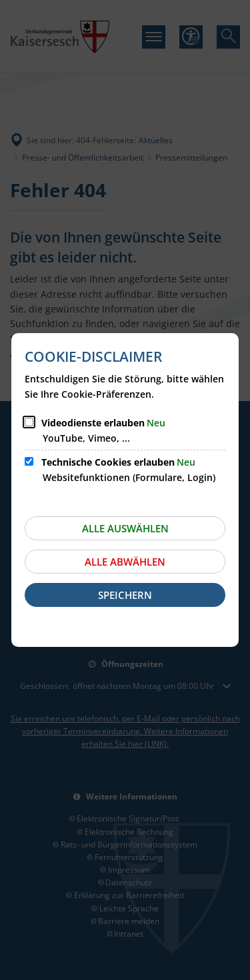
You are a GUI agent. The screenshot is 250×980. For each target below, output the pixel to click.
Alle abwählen (125, 562)
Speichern (125, 595)
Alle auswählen (125, 528)
